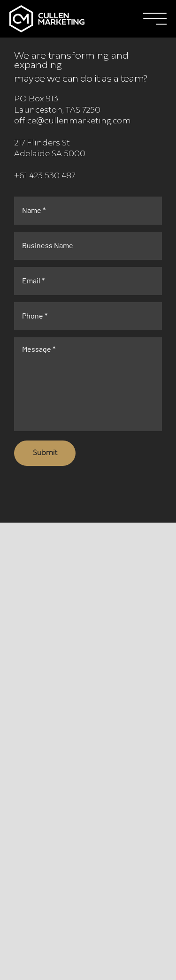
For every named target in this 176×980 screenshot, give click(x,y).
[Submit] (45, 453)
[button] (155, 19)
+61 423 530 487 (45, 176)
